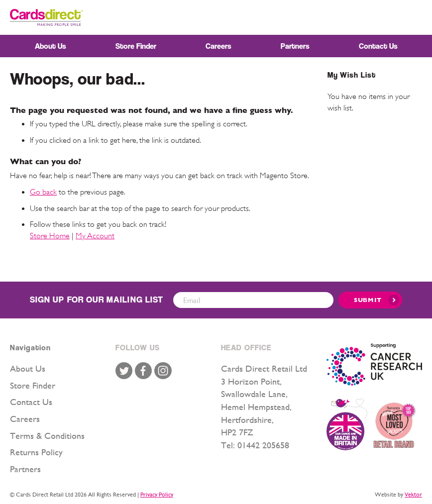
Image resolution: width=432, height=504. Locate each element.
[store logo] (47, 17)
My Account (95, 236)
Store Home (50, 236)
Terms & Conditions (47, 436)
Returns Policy (36, 452)
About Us (28, 368)
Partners (25, 469)
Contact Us (31, 402)
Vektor (413, 495)
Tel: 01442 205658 (255, 445)
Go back (43, 192)
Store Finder (33, 385)
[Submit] (370, 300)
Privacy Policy (157, 495)
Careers (25, 419)
